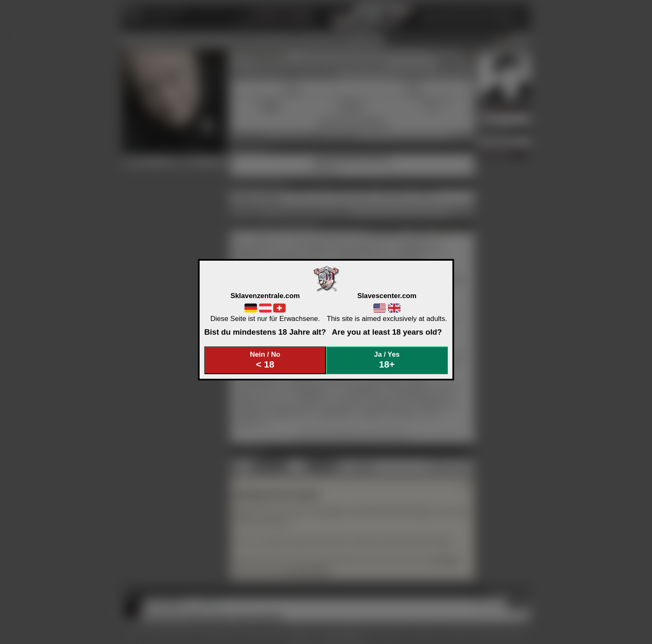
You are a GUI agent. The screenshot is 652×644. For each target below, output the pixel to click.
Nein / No (265, 360)
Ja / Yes (387, 360)
